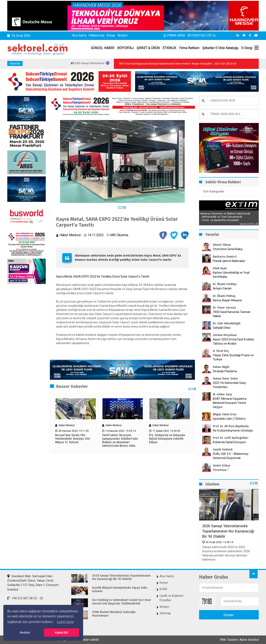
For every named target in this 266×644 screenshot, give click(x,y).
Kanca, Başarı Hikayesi (227, 300)
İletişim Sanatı (227, 288)
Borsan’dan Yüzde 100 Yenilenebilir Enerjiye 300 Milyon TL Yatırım (73, 439)
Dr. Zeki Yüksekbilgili (227, 323)
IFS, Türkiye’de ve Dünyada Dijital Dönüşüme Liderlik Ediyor (167, 439)
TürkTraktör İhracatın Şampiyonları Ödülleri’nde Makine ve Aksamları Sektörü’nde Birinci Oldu (120, 441)
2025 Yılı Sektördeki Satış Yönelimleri (229, 385)
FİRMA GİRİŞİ (174, 35)
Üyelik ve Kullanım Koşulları (172, 598)
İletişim (123, 35)
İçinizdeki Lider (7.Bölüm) (229, 419)
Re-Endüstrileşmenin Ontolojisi (233, 431)
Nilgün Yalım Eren (225, 414)
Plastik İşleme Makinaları (229, 261)
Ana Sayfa (79, 35)
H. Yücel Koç (221, 351)
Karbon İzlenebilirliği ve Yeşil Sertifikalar (231, 275)
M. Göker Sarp (222, 394)
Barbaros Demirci (225, 257)
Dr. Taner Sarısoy (224, 308)
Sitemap (165, 613)
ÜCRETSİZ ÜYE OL (202, 35)
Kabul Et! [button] (62, 633)
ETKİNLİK (169, 48)
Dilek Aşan (220, 268)
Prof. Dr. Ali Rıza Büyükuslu (231, 426)
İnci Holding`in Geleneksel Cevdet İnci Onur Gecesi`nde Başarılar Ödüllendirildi (122, 602)
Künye (111, 35)
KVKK (163, 589)
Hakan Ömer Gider (225, 379)
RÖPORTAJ (125, 48)
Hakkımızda (97, 35)
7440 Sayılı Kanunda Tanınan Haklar (232, 314)
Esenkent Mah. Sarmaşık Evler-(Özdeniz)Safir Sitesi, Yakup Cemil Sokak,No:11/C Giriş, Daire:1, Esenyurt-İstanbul (33, 583)
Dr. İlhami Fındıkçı (225, 284)
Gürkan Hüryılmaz (225, 335)
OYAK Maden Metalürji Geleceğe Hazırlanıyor (114, 614)
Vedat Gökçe (222, 466)
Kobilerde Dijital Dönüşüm (229, 442)
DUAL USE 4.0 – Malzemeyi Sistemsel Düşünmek (231, 456)
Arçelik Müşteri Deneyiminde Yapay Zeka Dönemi (120, 590)
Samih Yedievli (223, 450)
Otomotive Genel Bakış (228, 249)
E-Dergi (247, 48)
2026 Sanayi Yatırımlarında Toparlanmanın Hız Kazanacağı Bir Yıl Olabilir (228, 531)
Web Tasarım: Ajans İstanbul (239, 640)
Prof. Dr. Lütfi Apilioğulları (231, 438)
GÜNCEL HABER (103, 48)
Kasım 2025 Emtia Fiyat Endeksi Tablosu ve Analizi (233, 341)
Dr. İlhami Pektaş (224, 296)
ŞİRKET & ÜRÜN (148, 48)
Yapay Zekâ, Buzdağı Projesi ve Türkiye (233, 357)
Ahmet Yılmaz (222, 245)
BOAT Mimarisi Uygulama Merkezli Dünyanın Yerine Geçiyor (230, 403)
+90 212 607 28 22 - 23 (25, 598)
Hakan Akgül (221, 367)
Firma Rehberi (189, 48)
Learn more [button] (65, 622)
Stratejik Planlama (225, 371)
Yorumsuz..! (221, 470)
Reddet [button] (25, 633)
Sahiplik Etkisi (222, 328)
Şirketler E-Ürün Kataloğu (220, 48)
